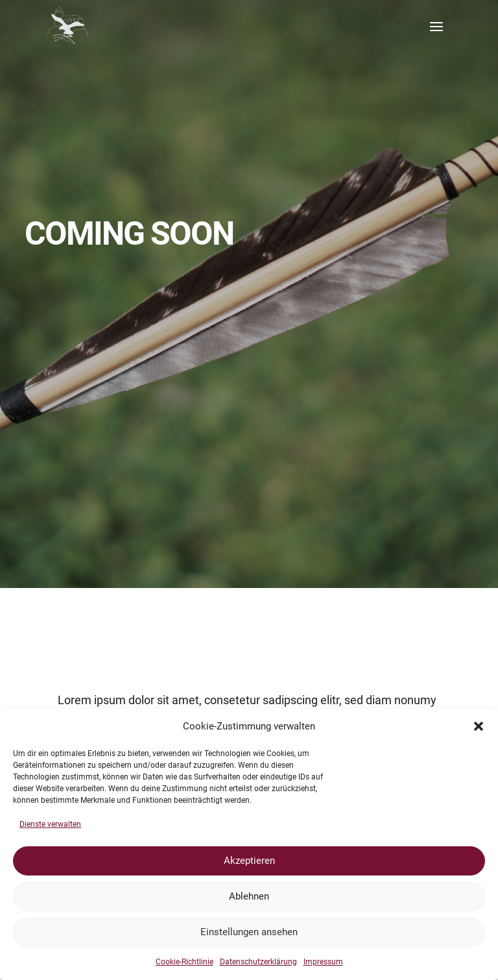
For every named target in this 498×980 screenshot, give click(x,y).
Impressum (323, 962)
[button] (479, 726)
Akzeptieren (249, 861)
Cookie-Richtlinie (184, 962)
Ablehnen (249, 896)
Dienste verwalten (50, 824)
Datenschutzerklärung (258, 962)
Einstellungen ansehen (249, 932)
